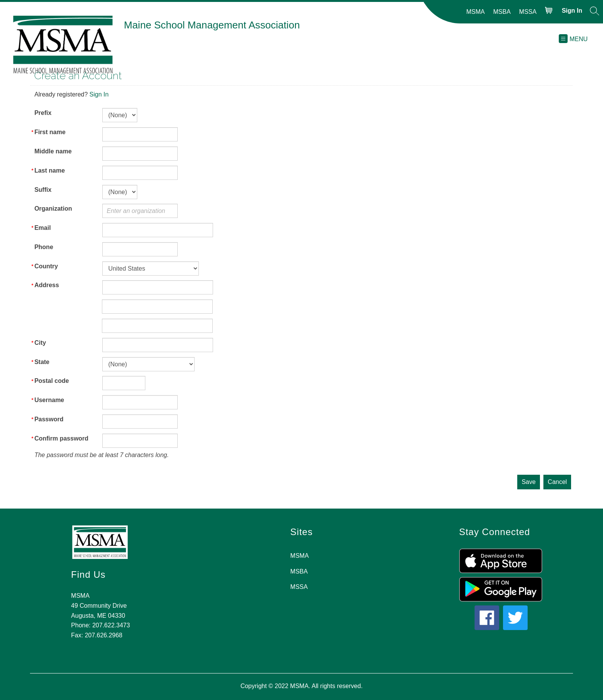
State (42, 362)
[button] (595, 12)
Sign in (572, 11)
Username (49, 400)
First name (50, 132)
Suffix (43, 190)
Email (42, 228)
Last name (49, 170)
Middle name (53, 151)
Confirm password (61, 438)
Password (49, 419)
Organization (53, 209)
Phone (44, 247)
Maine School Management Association (212, 25)
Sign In (99, 94)
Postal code (52, 381)
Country (46, 266)
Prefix (43, 113)
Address (47, 285)
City (40, 343)
